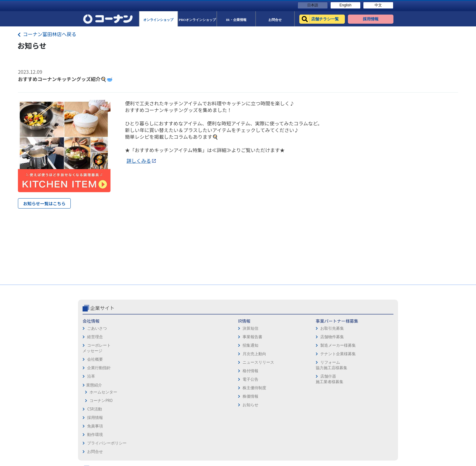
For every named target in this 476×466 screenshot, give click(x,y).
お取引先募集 (201, 328)
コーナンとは (371, 355)
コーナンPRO (101, 401)
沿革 (91, 376)
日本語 (313, 5)
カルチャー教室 (314, 381)
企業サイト (102, 308)
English (345, 5)
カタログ (367, 338)
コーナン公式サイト (325, 308)
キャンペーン (371, 321)
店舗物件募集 (201, 337)
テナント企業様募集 (207, 354)
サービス (367, 330)
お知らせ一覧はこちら (44, 203)
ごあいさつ (97, 328)
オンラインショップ (318, 330)
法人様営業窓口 (314, 347)
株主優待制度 (150, 388)
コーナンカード (373, 347)
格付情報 (146, 371)
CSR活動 (94, 409)
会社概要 (95, 359)
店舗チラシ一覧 (314, 321)
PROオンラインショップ (322, 338)
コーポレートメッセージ (97, 348)
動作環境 (248, 338)
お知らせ (146, 405)
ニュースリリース (154, 362)
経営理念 (95, 337)
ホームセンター (103, 392)
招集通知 (146, 345)
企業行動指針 (99, 368)
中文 (378, 5)
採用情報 (248, 321)
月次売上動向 (150, 354)
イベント (308, 355)
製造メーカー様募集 (207, 345)
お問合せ (248, 355)
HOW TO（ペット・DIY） (322, 364)
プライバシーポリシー (260, 347)
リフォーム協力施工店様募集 (200, 365)
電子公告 (146, 379)
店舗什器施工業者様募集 (198, 379)
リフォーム (310, 372)
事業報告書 (148, 337)
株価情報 (146, 396)
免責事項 (248, 330)
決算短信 (146, 328)
